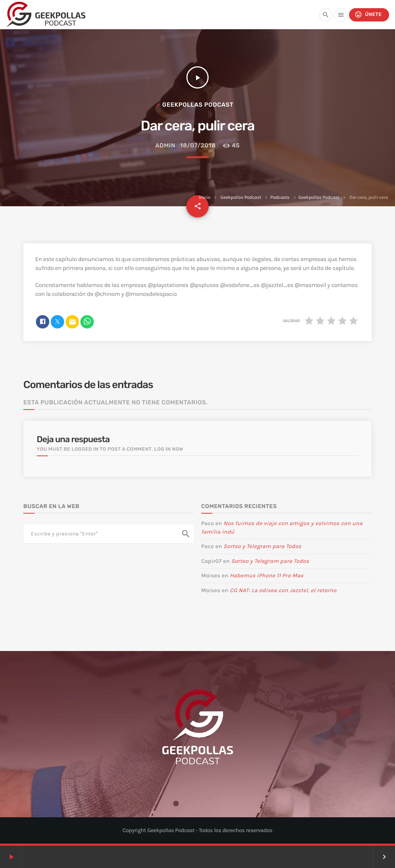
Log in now (169, 449)
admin (165, 145)
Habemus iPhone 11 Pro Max (267, 575)
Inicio (204, 198)
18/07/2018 (198, 145)
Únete (368, 15)
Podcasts (280, 198)
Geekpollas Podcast (241, 198)
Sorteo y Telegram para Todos (262, 546)
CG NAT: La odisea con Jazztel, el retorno (283, 590)
